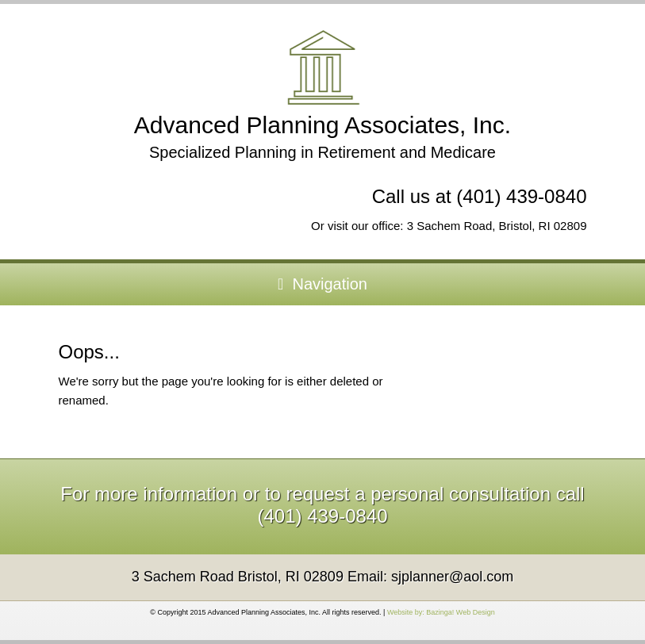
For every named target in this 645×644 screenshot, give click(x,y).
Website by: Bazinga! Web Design (441, 612)
